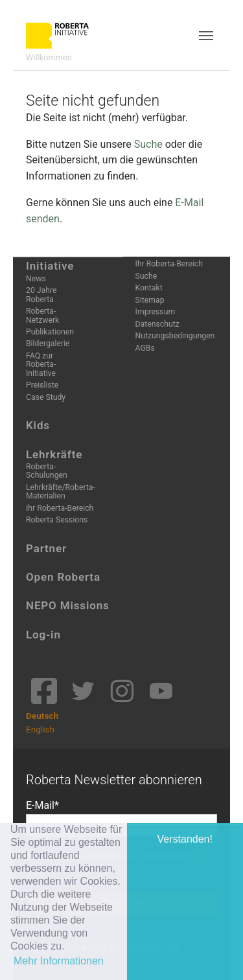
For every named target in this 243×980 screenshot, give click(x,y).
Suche (148, 144)
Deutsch (42, 716)
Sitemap (150, 300)
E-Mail (40, 805)
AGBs (145, 348)
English (40, 729)
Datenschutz (157, 324)
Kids (38, 425)
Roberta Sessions (57, 520)
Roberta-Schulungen (47, 471)
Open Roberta (63, 577)
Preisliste (42, 385)
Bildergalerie (48, 344)
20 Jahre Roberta (41, 295)
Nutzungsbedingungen (175, 336)
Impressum (156, 312)
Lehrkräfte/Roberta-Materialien (61, 492)
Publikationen (50, 332)
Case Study (46, 397)
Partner (46, 548)
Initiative (50, 266)
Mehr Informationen (59, 961)
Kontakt (149, 288)
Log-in (43, 635)
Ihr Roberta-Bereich (60, 508)
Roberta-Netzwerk (42, 315)
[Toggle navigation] (206, 36)
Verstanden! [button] (185, 839)
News (36, 279)
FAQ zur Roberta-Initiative (41, 365)
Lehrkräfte (54, 454)
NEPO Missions (68, 605)
